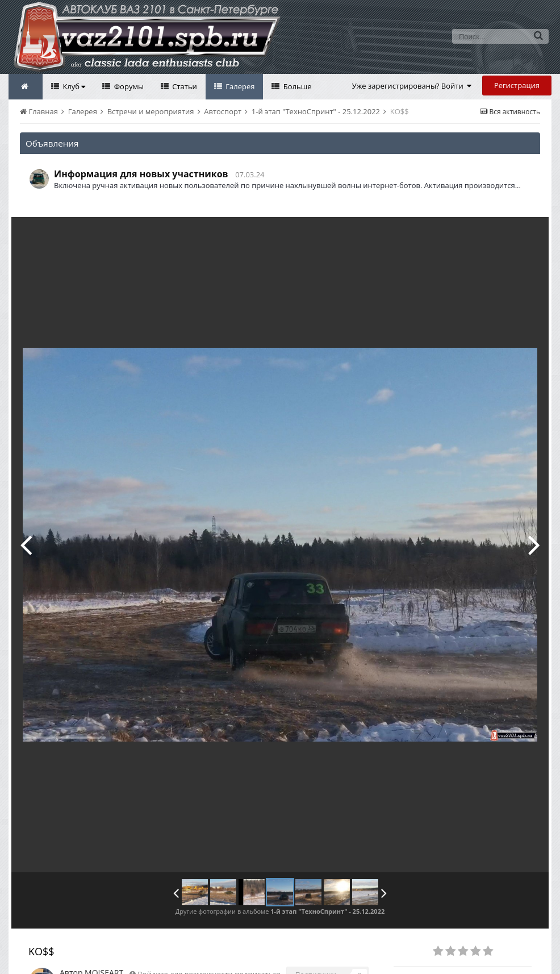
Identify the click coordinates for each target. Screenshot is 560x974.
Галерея (239, 86)
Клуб (73, 86)
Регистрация (517, 85)
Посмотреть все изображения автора (267, 964)
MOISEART (104, 947)
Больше (296, 86)
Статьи (184, 86)
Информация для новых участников (141, 174)
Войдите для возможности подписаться (209, 948)
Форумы (128, 86)
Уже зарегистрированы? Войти (412, 86)
